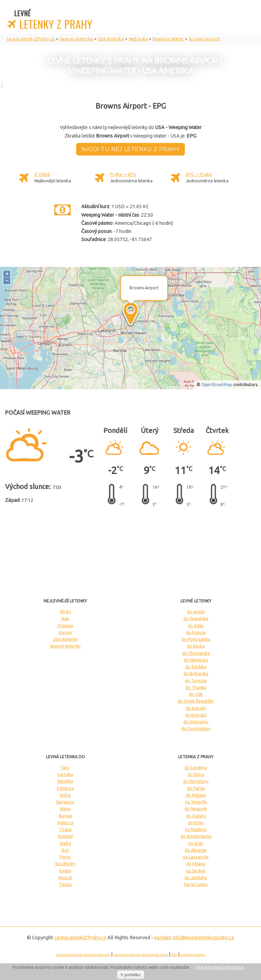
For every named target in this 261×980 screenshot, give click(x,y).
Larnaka (65, 774)
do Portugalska (196, 639)
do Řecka (196, 646)
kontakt (162, 938)
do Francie (196, 632)
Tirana (65, 829)
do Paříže (196, 788)
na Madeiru (196, 829)
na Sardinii (196, 871)
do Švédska (196, 667)
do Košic (196, 823)
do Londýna (196, 768)
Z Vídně (42, 174)
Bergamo (65, 802)
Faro (65, 768)
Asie (65, 619)
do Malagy (196, 795)
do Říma (196, 774)
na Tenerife (196, 802)
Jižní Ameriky (65, 639)
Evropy (65, 632)
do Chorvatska (196, 653)
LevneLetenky (80, 938)
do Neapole (196, 809)
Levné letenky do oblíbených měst (141, 955)
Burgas (65, 816)
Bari (65, 850)
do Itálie (196, 626)
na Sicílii (196, 843)
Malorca (65, 823)
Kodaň (65, 871)
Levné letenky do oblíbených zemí (83, 955)
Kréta (65, 795)
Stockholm (65, 864)
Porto (65, 857)
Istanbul (65, 836)
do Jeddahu (196, 878)
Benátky (65, 781)
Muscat (65, 878)
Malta (65, 843)
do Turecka (196, 681)
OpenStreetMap (217, 385)
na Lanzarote (196, 857)
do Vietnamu (196, 722)
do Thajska (196, 687)
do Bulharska (196, 674)
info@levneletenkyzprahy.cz (203, 938)
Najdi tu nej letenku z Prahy (130, 149)
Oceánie (65, 626)
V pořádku (131, 975)
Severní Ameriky (65, 646)
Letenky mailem (193, 955)
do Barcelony (196, 781)
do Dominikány (196, 729)
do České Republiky (196, 701)
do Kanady (196, 708)
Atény (65, 809)
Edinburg (65, 788)
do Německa (196, 660)
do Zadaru (196, 816)
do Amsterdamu (196, 836)
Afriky (65, 612)
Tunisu (65, 884)
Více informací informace (220, 967)
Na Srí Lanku (196, 884)
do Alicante (196, 850)
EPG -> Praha (199, 174)
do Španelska (196, 619)
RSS (174, 955)
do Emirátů (196, 715)
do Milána (196, 864)
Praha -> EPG (123, 174)
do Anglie (196, 612)
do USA (196, 694)
